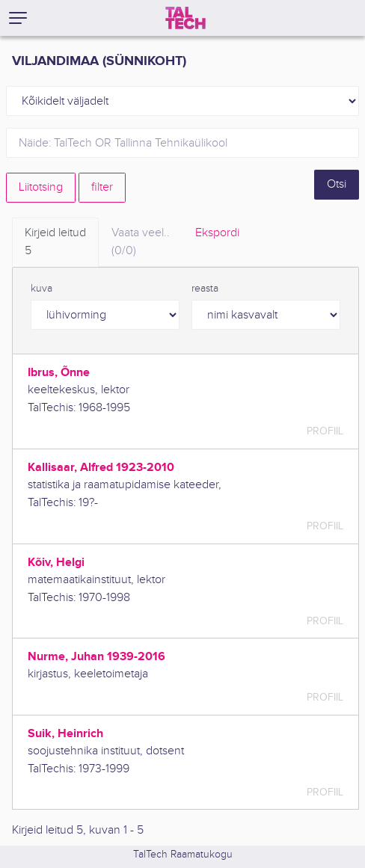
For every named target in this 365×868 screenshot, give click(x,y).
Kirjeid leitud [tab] (55, 243)
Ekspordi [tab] (217, 233)
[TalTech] (185, 18)
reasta (205, 289)
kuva (42, 289)
